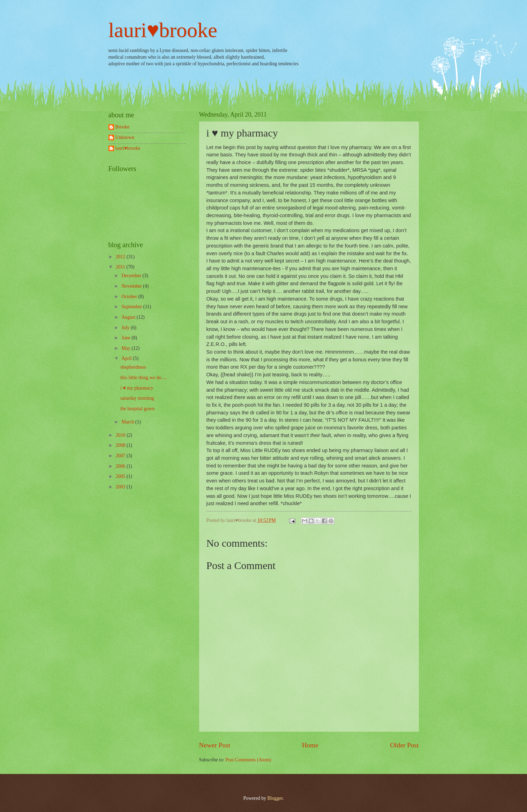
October (130, 297)
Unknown (125, 137)
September (132, 307)
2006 (121, 466)
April (127, 358)
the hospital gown (137, 409)
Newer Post (215, 745)
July (126, 328)
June (126, 338)
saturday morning (137, 398)
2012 (121, 257)
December (132, 276)
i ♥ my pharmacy (137, 388)
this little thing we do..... (144, 378)
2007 (121, 456)
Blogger (275, 798)
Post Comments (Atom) (248, 760)
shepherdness (133, 367)
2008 (121, 445)
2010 (121, 435)
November (132, 286)
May (126, 348)
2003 (121, 487)
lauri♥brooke (163, 30)
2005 (121, 476)
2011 (121, 267)
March (128, 422)
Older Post (404, 745)
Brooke (123, 127)
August (129, 317)
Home (310, 745)
